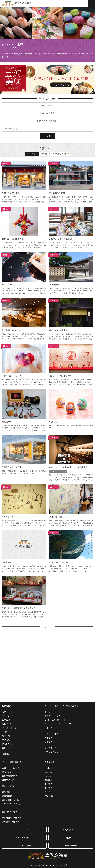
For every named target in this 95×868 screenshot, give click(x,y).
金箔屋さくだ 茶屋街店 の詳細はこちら (24, 458)
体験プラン (7, 724)
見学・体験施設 (51, 734)
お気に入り (7, 754)
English (48, 768)
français (48, 772)
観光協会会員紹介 (10, 776)
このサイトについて (11, 768)
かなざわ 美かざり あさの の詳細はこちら (71, 228)
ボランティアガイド (24, 838)
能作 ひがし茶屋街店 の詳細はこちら (71, 319)
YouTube (6, 792)
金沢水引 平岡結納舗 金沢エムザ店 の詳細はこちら (24, 597)
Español (48, 776)
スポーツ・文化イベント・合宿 (58, 724)
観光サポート (8, 748)
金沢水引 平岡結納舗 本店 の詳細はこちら (71, 365)
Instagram (7, 796)
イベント (6, 732)
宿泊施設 (48, 742)
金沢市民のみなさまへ (12, 818)
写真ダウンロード (71, 830)
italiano (48, 780)
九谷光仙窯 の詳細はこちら (71, 273)
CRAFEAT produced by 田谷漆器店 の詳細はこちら (71, 458)
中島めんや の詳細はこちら (71, 410)
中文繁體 (48, 784)
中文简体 (48, 788)
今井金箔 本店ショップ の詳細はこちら (24, 319)
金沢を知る (7, 744)
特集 (4, 712)
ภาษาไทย (49, 796)
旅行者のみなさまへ (11, 822)
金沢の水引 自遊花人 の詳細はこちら (24, 365)
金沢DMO (6, 772)
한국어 (47, 792)
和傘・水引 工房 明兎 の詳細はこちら (71, 551)
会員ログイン (8, 780)
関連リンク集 (8, 786)
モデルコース (8, 716)
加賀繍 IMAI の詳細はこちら (24, 410)
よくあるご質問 (24, 846)
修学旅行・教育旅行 (53, 716)
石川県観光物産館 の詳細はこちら (71, 182)
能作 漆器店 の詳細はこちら (24, 273)
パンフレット (24, 830)
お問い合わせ (71, 846)
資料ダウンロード (52, 748)
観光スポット (8, 720)
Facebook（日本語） (12, 800)
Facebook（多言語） (12, 804)
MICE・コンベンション (55, 720)
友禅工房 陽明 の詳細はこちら (71, 505)
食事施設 (48, 738)
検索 (48, 136)
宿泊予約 (6, 736)
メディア (48, 728)
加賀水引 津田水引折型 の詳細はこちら (24, 228)
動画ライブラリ (51, 752)
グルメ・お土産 (9, 728)
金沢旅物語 (16, 3)
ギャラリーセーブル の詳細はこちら (24, 505)
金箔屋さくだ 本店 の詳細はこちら (24, 182)
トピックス (49, 712)
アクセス (6, 740)
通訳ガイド (71, 838)
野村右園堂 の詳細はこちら (24, 551)
